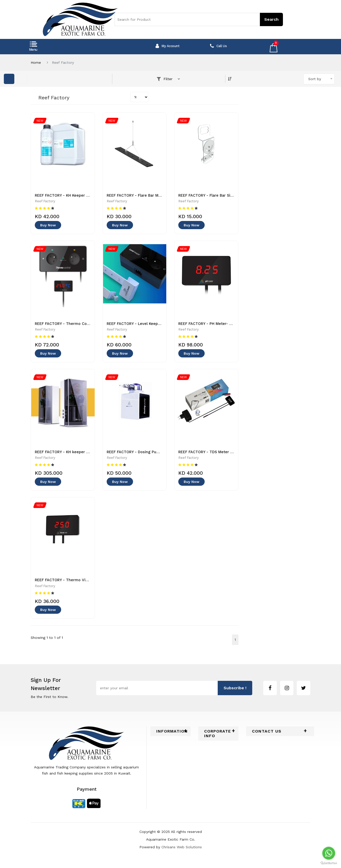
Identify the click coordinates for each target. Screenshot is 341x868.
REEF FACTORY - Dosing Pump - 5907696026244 (153, 455)
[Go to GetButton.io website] (329, 863)
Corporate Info (218, 739)
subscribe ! (235, 693)
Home (36, 62)
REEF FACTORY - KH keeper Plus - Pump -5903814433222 (89, 455)
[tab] (170, 737)
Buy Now (48, 227)
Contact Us (267, 737)
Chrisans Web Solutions (182, 852)
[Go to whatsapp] (329, 853)
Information (170, 737)
